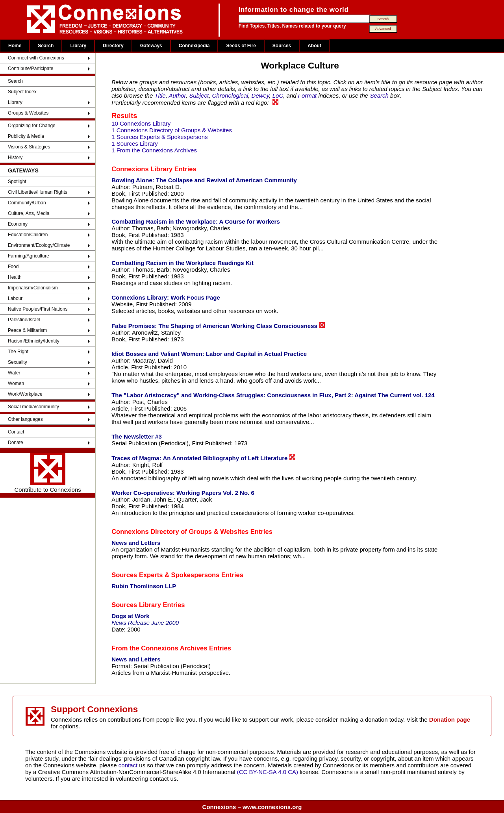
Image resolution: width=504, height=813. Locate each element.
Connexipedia (194, 46)
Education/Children (28, 235)
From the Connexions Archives (159, 648)
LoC (278, 95)
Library (78, 46)
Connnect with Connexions (36, 58)
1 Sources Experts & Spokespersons (159, 137)
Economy (18, 224)
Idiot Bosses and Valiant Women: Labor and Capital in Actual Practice (209, 354)
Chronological (230, 95)
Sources (282, 46)
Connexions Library (142, 169)
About (314, 46)
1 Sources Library (135, 144)
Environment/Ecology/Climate (39, 245)
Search (46, 46)
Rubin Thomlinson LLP (144, 586)
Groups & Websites (28, 113)
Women (16, 383)
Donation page (450, 719)
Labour (15, 298)
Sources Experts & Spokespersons (165, 575)
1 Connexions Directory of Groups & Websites (172, 130)
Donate (16, 443)
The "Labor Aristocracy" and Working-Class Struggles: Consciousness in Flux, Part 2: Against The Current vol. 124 (273, 395)
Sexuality (18, 362)
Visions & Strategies (29, 147)
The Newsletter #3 (137, 436)
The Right (18, 352)
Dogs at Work (130, 616)
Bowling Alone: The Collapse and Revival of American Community (204, 180)
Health (15, 277)
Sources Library (136, 605)
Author (177, 95)
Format (308, 95)
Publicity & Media (26, 136)
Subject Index (22, 92)
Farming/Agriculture (29, 256)
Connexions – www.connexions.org (252, 807)
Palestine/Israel (24, 320)
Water (14, 373)
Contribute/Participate (31, 69)
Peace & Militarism (27, 330)
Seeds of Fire (241, 46)
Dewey (260, 95)
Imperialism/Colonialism (33, 288)
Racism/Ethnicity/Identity (34, 341)
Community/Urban (27, 203)
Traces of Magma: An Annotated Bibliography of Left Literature (203, 458)
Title (160, 95)
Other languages (25, 419)
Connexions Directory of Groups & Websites (180, 532)
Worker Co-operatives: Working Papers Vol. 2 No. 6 (183, 493)
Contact (16, 432)
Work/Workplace (25, 394)
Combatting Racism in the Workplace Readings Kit (183, 263)
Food (13, 267)
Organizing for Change (32, 126)
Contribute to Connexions (47, 473)
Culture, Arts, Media (29, 213)
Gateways (151, 46)
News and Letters (136, 543)
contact (129, 765)
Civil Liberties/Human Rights (38, 192)
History (15, 157)
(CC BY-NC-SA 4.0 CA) (268, 772)
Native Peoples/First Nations (38, 309)
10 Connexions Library (141, 123)
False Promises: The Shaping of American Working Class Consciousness (218, 326)
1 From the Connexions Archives (154, 150)
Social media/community (33, 407)
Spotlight (17, 181)
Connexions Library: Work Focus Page (166, 297)
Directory (113, 46)
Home (15, 46)
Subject (199, 95)
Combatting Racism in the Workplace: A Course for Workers (196, 221)
